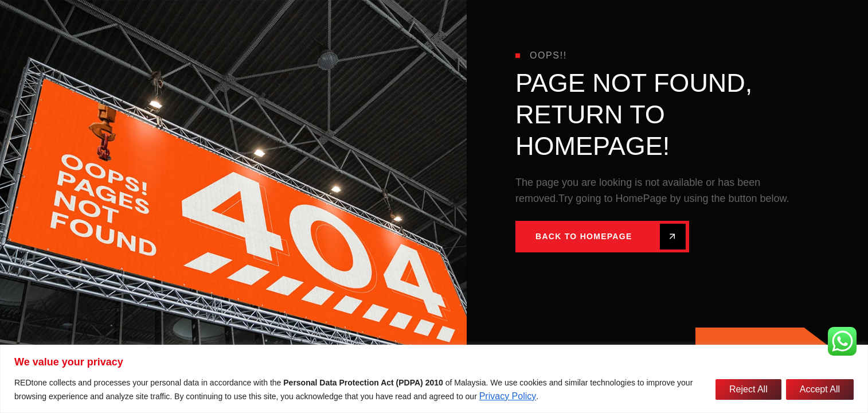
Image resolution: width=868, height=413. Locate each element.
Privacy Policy (508, 396)
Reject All (748, 389)
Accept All (820, 389)
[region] (434, 379)
